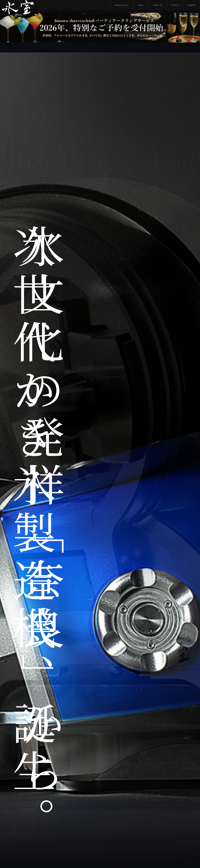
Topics (141, 5)
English (192, 5)
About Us (158, 5)
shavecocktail (122, 5)
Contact (175, 5)
